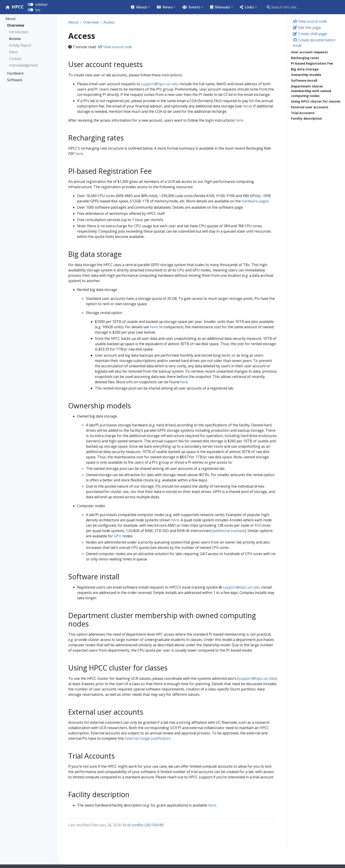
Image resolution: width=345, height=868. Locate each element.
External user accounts (310, 107)
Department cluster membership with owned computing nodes (311, 91)
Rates (13, 52)
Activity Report (20, 45)
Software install (304, 80)
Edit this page (307, 28)
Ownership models (306, 75)
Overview (16, 25)
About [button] (142, 7)
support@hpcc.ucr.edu (160, 84)
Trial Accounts (303, 113)
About (10, 19)
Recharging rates (305, 58)
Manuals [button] (223, 7)
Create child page (310, 34)
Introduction (19, 32)
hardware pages (255, 201)
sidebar (42, 4)
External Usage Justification (148, 738)
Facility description (306, 118)
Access (15, 39)
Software (15, 80)
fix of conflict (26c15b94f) (143, 825)
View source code (310, 21)
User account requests (309, 52)
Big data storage (305, 69)
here (247, 106)
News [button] (168, 7)
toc (38, 10)
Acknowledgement (23, 65)
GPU (118, 536)
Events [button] (194, 7)
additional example (229, 531)
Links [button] (249, 7)
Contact (15, 59)
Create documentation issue (314, 43)
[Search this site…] (299, 7)
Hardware (15, 73)
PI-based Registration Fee (312, 63)
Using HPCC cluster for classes (316, 101)
